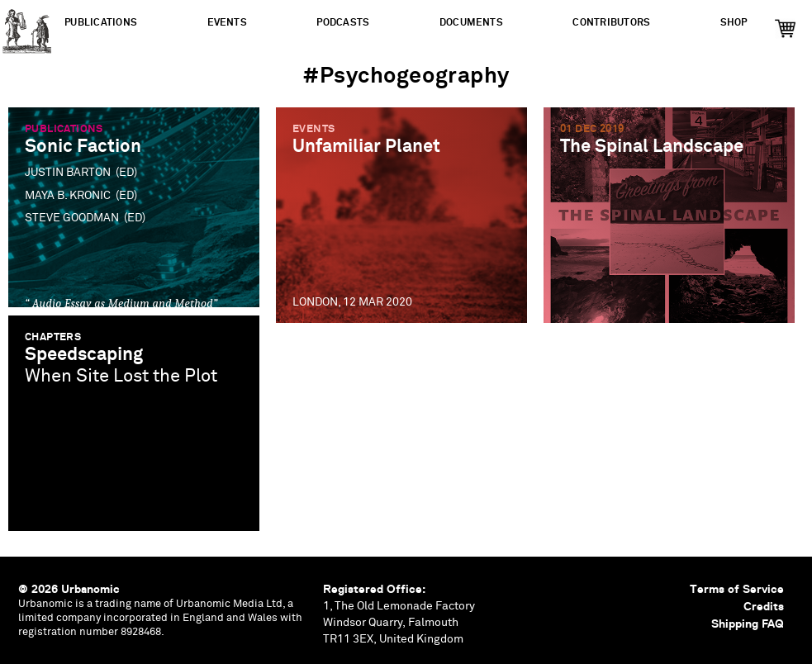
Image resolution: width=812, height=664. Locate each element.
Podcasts (343, 23)
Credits (764, 606)
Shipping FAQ (748, 624)
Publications (101, 23)
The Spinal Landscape (652, 147)
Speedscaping (84, 355)
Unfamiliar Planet (366, 147)
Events (227, 23)
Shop (734, 23)
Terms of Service (737, 589)
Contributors (611, 23)
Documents (471, 23)
